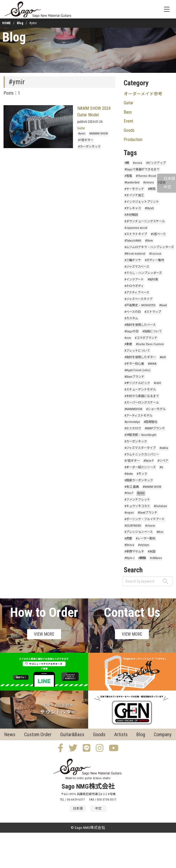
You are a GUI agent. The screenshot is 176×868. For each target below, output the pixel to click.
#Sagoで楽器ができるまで (142, 169)
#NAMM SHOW (99, 134)
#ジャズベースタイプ (138, 299)
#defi (163, 357)
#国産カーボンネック (139, 480)
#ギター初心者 (134, 364)
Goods (129, 130)
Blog (20, 23)
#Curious (155, 254)
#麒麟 (142, 558)
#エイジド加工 (134, 195)
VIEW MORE (44, 634)
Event (128, 121)
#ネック (142, 474)
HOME (7, 23)
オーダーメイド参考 (143, 94)
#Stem (149, 241)
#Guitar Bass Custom (150, 344)
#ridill (157, 383)
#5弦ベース (158, 234)
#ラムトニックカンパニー (142, 455)
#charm (150, 526)
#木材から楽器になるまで (142, 396)
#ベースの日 (133, 312)
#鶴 (127, 163)
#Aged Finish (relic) (137, 370)
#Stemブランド (134, 377)
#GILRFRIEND (133, 526)
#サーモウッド (134, 189)
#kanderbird (132, 182)
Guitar (81, 128)
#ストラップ (153, 312)
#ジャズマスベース (137, 267)
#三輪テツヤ (133, 260)
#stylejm (144, 545)
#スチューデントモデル (140, 390)
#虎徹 (128, 538)
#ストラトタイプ (136, 234)
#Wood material (135, 254)
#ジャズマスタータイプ (140, 448)
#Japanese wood (136, 228)
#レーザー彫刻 (146, 538)
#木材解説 (131, 215)
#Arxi (160, 532)
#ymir (82, 134)
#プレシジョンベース (139, 532)
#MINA (152, 364)
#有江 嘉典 (132, 487)
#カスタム (131, 318)
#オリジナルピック (137, 383)
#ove (128, 338)
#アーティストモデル (138, 416)
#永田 (152, 552)
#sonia (137, 163)
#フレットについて (137, 351)
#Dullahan (160, 506)
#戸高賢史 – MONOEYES (140, 305)
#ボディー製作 (154, 260)
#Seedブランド (148, 513)
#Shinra (129, 545)
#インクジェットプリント (142, 202)
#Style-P (148, 461)
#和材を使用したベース (140, 325)
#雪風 (128, 176)
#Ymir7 (129, 493)
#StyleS (149, 208)
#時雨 (152, 189)
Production (133, 140)
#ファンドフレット (137, 500)
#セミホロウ (133, 428)
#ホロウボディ (134, 286)
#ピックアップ (156, 163)
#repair (129, 513)
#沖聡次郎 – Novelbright (140, 435)
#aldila (164, 448)
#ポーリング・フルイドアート (145, 519)
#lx (161, 467)
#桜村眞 (153, 280)
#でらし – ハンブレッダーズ (143, 273)
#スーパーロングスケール (142, 403)
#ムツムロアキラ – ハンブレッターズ (149, 247)
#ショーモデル (156, 409)
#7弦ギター (86, 140)
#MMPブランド (155, 428)
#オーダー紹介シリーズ (140, 467)
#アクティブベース (137, 293)
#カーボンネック (89, 147)
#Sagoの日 (132, 331)
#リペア (163, 461)
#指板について (152, 331)
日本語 (169, 179)
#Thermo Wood (146, 176)
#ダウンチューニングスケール (145, 221)
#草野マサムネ (134, 552)
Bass (128, 112)
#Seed (163, 305)
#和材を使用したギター (140, 357)
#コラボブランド (146, 338)
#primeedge (132, 422)
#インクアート (134, 280)
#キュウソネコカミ (137, 506)
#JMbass (156, 558)
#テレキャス (133, 208)
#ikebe (129, 474)
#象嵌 (128, 344)
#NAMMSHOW (133, 409)
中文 (167, 187)
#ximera (148, 182)
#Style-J (129, 558)
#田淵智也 (151, 422)
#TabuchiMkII (133, 241)
